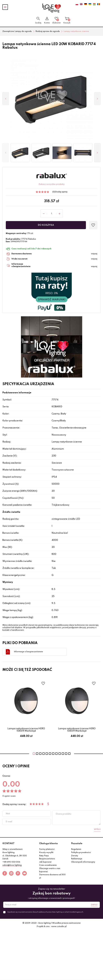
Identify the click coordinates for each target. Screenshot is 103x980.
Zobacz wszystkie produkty (52, 184)
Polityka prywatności (81, 853)
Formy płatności (47, 849)
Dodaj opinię (61, 192)
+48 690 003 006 (11, 862)
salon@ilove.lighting (12, 865)
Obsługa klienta (48, 844)
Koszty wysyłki (46, 853)
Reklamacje (77, 859)
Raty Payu (44, 856)
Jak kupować (45, 862)
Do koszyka (46, 225)
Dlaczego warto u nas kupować (50, 870)
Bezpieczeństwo (47, 859)
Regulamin (76, 849)
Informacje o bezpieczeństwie (28, 652)
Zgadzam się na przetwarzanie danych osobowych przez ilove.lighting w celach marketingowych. (45, 912)
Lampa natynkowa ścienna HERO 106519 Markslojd (26, 730)
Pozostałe (77, 844)
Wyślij (97, 829)
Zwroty (75, 856)
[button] (6, 153)
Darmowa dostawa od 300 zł (52, 876)
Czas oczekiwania (48, 865)
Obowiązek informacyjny (83, 862)
